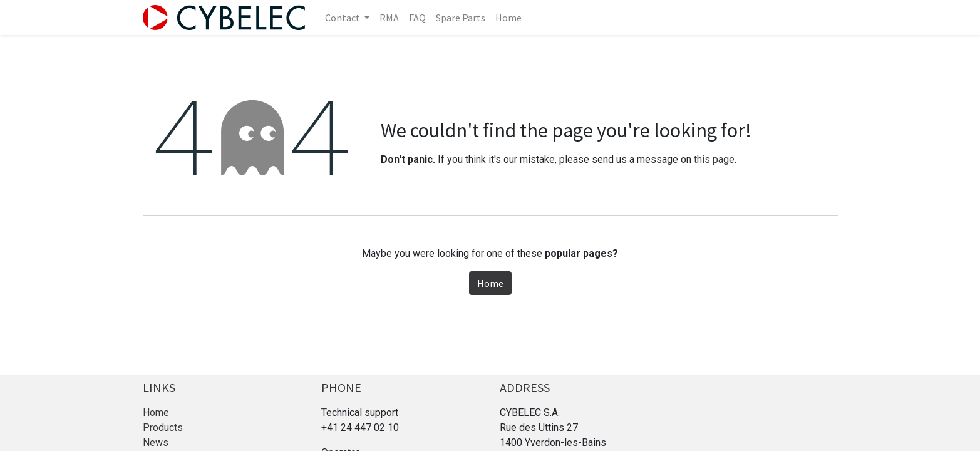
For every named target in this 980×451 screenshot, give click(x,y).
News (156, 443)
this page (714, 159)
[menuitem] (389, 18)
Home (490, 283)
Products (163, 428)
